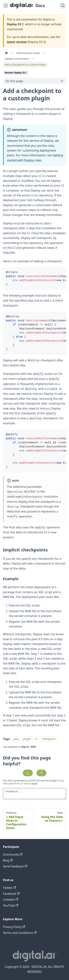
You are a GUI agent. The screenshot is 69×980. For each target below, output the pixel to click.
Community (13, 855)
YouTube (11, 905)
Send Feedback (15, 866)
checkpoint (49, 739)
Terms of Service (22, 784)
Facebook (11, 894)
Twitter (9, 888)
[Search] (63, 6)
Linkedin (10, 900)
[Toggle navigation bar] (6, 6)
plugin (27, 739)
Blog (8, 860)
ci (36, 739)
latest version (17, 42)
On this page (14, 81)
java (16, 739)
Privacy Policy (14, 927)
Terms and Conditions (20, 933)
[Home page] (6, 53)
